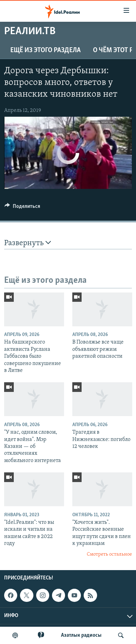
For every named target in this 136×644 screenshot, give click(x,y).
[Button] (22, 208)
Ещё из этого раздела (45, 50)
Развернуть (28, 243)
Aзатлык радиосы (81, 635)
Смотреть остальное (109, 554)
